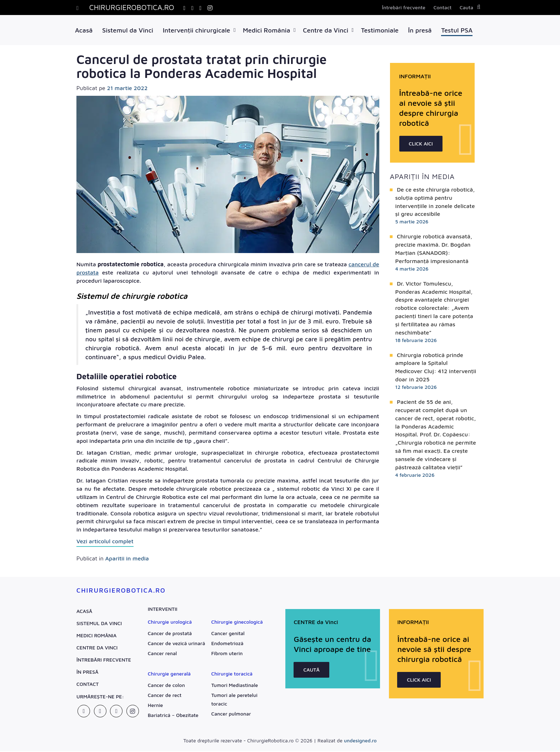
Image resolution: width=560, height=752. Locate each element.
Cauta (466, 7)
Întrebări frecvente (404, 7)
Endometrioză (227, 644)
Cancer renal (162, 654)
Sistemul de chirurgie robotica (132, 297)
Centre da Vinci (326, 30)
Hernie (156, 706)
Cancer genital (228, 634)
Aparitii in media (127, 559)
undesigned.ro (360, 741)
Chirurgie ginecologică (237, 622)
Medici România (266, 30)
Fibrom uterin (227, 654)
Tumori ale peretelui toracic (234, 700)
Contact (443, 7)
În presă (420, 30)
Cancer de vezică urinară (176, 644)
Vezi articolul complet (105, 542)
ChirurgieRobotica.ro (121, 591)
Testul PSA (457, 30)
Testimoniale (380, 30)
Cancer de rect (165, 696)
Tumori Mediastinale (234, 686)
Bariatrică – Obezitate (173, 716)
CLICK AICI (421, 144)
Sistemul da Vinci (128, 30)
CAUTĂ (312, 680)
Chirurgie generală (169, 674)
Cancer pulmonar (231, 714)
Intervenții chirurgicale (197, 30)
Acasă (84, 30)
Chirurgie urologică (170, 622)
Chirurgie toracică (232, 674)
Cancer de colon (166, 686)
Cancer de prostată (170, 634)
